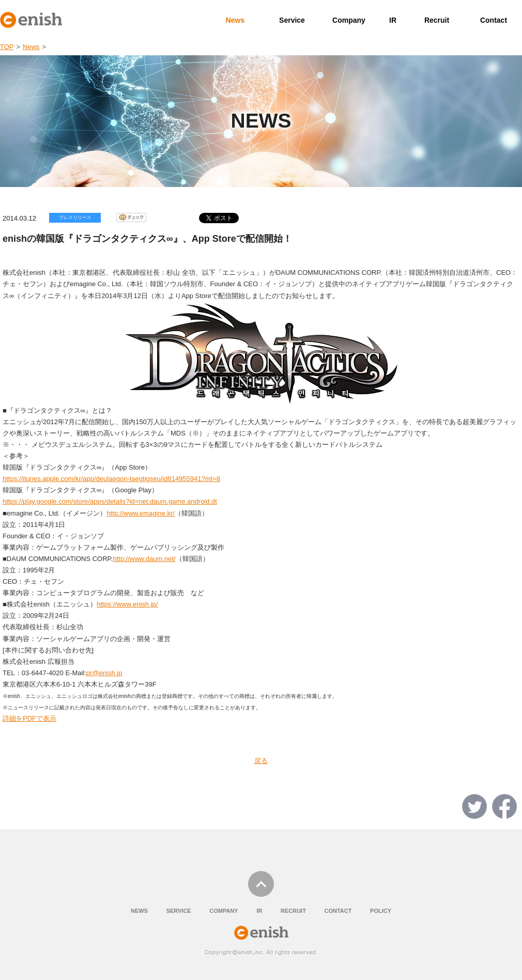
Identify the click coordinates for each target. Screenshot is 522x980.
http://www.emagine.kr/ (141, 513)
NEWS (139, 911)
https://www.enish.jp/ (127, 604)
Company (349, 20)
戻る (261, 761)
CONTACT (338, 911)
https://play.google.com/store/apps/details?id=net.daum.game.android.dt (110, 501)
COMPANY (224, 911)
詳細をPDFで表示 (29, 718)
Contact (494, 20)
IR (393, 20)
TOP (7, 47)
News (235, 20)
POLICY (381, 911)
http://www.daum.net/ (144, 559)
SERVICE (179, 911)
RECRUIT (293, 911)
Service (292, 20)
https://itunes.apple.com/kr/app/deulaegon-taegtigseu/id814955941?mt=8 (111, 479)
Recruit (437, 20)
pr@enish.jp (104, 673)
